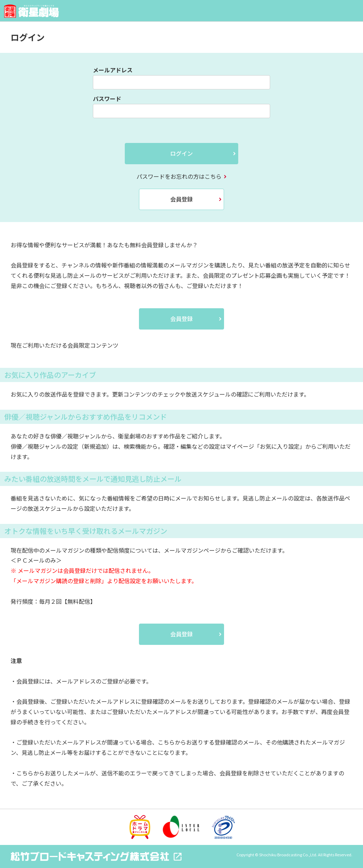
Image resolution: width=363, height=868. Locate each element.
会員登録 (181, 199)
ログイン (181, 153)
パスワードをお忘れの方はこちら (179, 176)
